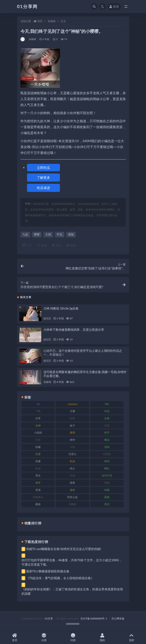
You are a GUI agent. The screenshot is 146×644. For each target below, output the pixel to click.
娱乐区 (47, 318)
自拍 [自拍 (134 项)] (72, 475)
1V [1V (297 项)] (38, 404)
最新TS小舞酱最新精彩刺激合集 (48, 571)
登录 (114, 6)
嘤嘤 (37, 234)
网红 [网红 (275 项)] (107, 468)
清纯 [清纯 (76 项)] (107, 447)
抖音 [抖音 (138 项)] (38, 440)
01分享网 (27, 6)
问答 (73, 638)
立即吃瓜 (43, 168)
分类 (44, 638)
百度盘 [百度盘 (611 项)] (107, 454)
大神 (48, 234)
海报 (57, 245)
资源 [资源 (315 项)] (38, 490)
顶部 (131, 638)
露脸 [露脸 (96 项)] (107, 497)
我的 (102, 638)
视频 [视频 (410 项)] (107, 483)
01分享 (49, 618)
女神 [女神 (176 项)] (38, 425)
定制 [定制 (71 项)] (107, 425)
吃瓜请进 (43, 188)
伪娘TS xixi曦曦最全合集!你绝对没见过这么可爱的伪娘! (64, 549)
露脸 (71, 234)
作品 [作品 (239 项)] (107, 411)
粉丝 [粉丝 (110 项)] (107, 461)
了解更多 (43, 177)
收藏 (42, 245)
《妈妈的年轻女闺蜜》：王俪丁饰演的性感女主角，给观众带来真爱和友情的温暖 (72, 591)
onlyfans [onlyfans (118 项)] (73, 404)
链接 (71, 245)
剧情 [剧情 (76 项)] (72, 418)
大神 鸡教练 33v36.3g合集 (61, 308)
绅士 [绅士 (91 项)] (72, 468)
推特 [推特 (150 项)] (72, 440)
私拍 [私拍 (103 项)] (72, 461)
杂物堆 (52, 21)
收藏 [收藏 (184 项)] (38, 447)
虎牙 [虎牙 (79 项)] (38, 483)
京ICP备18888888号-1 (94, 618)
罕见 (59, 234)
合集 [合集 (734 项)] (107, 418)
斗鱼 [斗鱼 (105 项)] (72, 447)
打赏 (27, 245)
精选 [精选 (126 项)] (38, 468)
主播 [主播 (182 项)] (72, 411)
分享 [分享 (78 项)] (38, 418)
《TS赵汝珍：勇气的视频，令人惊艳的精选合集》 (60, 578)
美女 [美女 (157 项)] (38, 475)
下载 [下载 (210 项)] (38, 411)
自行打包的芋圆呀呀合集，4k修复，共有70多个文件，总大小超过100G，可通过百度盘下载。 (72, 562)
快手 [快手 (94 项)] (107, 433)
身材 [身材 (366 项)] (72, 490)
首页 (40, 21)
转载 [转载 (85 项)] (107, 490)
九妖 (25, 234)
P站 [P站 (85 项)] (107, 404)
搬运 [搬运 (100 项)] (107, 440)
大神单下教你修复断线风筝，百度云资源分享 (74, 330)
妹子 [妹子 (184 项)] (72, 425)
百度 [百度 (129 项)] (38, 454)
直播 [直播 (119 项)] (38, 461)
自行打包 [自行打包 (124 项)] (107, 475)
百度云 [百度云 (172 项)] (72, 454)
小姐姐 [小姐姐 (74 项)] (38, 433)
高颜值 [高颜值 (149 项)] (72, 504)
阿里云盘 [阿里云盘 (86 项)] (72, 497)
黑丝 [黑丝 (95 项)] (107, 504)
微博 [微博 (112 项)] (72, 433)
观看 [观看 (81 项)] (72, 483)
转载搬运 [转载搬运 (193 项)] (38, 497)
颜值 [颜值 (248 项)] (38, 504)
